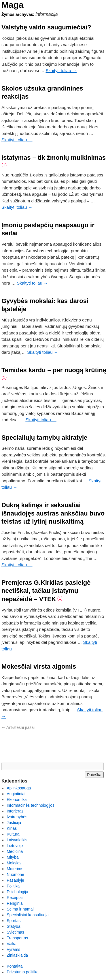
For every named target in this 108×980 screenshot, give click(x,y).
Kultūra (13, 834)
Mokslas (14, 863)
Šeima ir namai (20, 909)
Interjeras (15, 811)
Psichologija (17, 892)
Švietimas (15, 932)
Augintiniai (16, 794)
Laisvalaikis (17, 840)
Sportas (14, 921)
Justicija (14, 823)
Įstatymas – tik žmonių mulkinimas (54, 158)
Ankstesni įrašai (18, 727)
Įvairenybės (17, 817)
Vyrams (13, 949)
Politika (13, 886)
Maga (13, 5)
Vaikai (12, 944)
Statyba (13, 926)
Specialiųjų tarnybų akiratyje (44, 438)
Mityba (13, 857)
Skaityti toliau (61, 70)
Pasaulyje (15, 880)
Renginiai (15, 903)
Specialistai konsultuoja (28, 915)
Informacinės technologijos (31, 805)
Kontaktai (15, 966)
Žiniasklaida (17, 955)
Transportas (17, 938)
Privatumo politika (23, 972)
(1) (4, 165)
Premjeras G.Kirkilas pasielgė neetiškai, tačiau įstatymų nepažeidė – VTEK (46, 591)
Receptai (15, 898)
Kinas (12, 828)
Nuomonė (15, 874)
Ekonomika (17, 800)
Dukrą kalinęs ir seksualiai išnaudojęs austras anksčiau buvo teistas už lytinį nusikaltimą (53, 513)
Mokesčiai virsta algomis (39, 666)
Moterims (15, 869)
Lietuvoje (15, 846)
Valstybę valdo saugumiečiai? (46, 27)
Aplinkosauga (19, 788)
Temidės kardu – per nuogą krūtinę (54, 370)
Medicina (15, 851)
